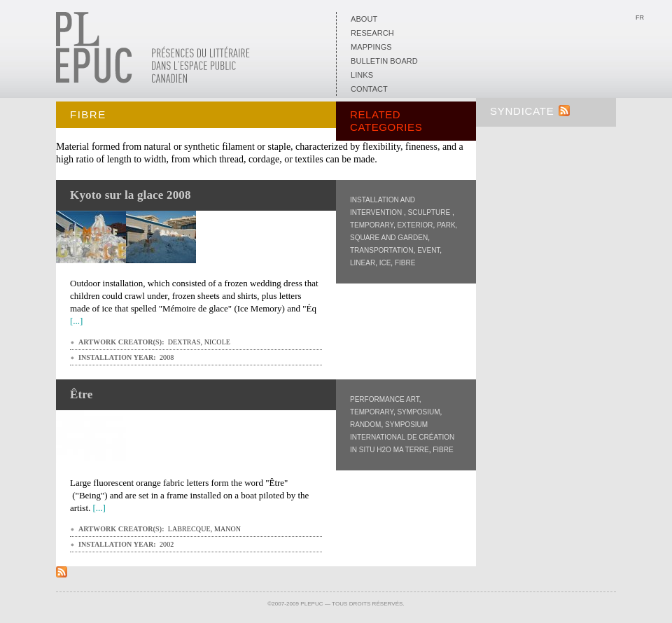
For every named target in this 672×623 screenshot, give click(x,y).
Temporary (372, 225)
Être (81, 394)
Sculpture (430, 212)
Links (362, 75)
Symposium (418, 412)
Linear (363, 263)
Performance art (385, 399)
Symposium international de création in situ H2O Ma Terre (402, 437)
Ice (385, 263)
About (364, 19)
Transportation (382, 250)
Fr (640, 17)
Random (365, 425)
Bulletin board (384, 61)
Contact (369, 89)
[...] (76, 321)
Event (428, 250)
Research (372, 33)
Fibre (405, 263)
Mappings (371, 47)
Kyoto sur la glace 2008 (131, 195)
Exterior (415, 225)
